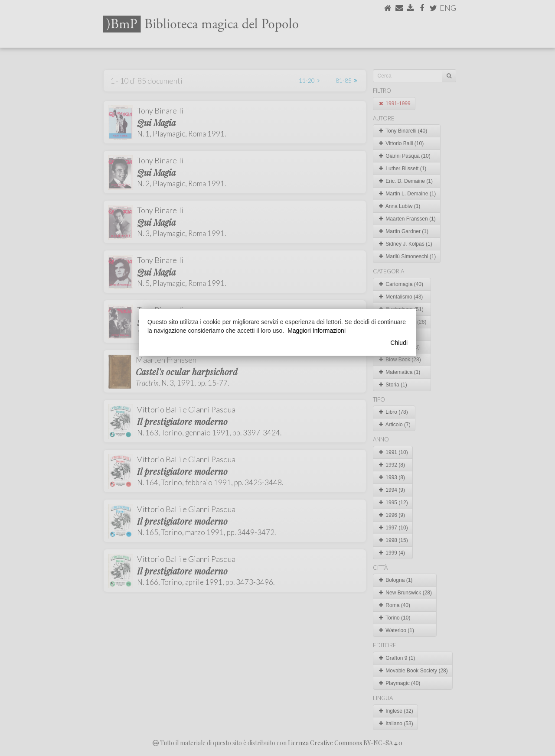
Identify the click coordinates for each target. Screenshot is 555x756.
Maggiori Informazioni (317, 331)
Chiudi (399, 343)
